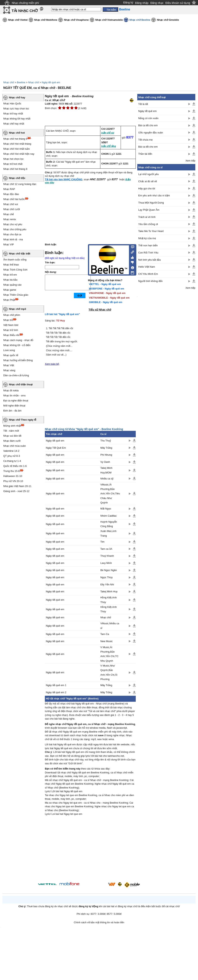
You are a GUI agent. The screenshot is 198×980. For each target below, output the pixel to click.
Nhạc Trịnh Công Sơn (15, 270)
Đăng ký (128, 3)
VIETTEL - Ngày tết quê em (105, 284)
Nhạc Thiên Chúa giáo (16, 295)
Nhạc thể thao (11, 265)
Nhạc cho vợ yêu (13, 224)
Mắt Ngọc (106, 509)
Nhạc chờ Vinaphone (76, 20)
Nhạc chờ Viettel (18, 20)
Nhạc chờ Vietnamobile (109, 20)
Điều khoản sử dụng (178, 3)
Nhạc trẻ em (10, 275)
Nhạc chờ (9, 82)
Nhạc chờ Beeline (140, 20)
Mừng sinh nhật (12, 426)
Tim (102, 542)
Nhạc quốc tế (11, 355)
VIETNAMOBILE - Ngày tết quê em (109, 298)
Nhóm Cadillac (109, 516)
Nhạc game (10, 290)
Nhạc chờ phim (12, 315)
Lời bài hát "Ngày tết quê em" (62, 314)
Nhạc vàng (9, 370)
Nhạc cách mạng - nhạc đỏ (18, 340)
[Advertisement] (90, 849)
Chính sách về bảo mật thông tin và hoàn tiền (99, 922)
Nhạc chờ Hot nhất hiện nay (19, 154)
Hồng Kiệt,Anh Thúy (108, 600)
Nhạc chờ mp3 (17, 309)
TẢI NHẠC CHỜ (25, 11)
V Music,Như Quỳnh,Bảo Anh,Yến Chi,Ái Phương (109, 672)
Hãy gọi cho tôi (147, 189)
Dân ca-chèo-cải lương (16, 375)
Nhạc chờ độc (17, 178)
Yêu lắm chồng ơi (148, 224)
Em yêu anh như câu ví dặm (154, 195)
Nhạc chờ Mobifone (46, 20)
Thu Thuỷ (106, 441)
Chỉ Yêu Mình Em (148, 274)
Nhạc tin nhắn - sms (14, 396)
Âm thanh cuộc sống (15, 260)
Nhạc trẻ (8, 320)
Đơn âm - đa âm (12, 411)
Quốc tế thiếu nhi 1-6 (15, 466)
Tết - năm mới (11, 431)
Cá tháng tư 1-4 (12, 461)
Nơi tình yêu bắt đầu (150, 260)
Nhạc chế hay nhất (14, 124)
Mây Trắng (106, 448)
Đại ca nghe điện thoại (16, 401)
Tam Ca (105, 634)
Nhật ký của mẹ (147, 238)
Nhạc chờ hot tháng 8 (15, 169)
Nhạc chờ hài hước (14, 199)
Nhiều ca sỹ (107, 479)
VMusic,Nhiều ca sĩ (110, 626)
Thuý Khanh (107, 556)
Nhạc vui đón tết (12, 436)
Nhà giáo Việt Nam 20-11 (17, 486)
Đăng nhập (142, 3)
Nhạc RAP (9, 189)
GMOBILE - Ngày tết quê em (106, 302)
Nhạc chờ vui (11, 204)
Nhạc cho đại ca (12, 234)
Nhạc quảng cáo (12, 285)
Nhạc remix (10, 219)
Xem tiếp (190, 161)
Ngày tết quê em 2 (56, 692)
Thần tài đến (145, 154)
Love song (9, 350)
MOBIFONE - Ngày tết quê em (107, 289)
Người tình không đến (150, 281)
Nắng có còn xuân (148, 118)
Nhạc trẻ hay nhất (13, 114)
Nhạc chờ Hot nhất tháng (17, 144)
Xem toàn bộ (52, 364)
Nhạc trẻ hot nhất (13, 164)
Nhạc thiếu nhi (11, 335)
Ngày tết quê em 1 (56, 685)
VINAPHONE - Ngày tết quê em (107, 293)
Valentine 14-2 (11, 451)
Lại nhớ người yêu (148, 174)
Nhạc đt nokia (11, 390)
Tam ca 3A (106, 549)
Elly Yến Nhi (107, 584)
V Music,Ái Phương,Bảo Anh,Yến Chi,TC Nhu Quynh (109, 654)
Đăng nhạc (157, 3)
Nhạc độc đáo (11, 194)
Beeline (21, 82)
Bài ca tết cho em (148, 125)
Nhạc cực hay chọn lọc (16, 109)
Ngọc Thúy (106, 577)
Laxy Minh (106, 563)
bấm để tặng (109, 146)
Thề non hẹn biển (148, 245)
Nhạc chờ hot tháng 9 (15, 139)
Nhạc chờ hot (17, 133)
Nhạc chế (9, 214)
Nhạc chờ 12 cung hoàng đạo (20, 184)
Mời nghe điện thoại (14, 406)
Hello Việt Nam (147, 267)
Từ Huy (61, 321)
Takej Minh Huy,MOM (106, 470)
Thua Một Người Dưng (151, 203)
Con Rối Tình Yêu (148, 253)
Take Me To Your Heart (151, 231)
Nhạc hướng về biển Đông (18, 360)
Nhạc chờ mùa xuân (15, 446)
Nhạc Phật (9, 300)
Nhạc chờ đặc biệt (20, 254)
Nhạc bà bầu (10, 280)
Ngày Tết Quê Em (56, 448)
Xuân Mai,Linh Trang (108, 533)
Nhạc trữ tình (11, 330)
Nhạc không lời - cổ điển (17, 345)
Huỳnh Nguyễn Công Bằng (109, 524)
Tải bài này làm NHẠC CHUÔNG (64, 179)
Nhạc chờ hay (17, 97)
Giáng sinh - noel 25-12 (16, 491)
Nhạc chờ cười (12, 209)
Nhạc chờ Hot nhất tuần (17, 149)
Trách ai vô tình (147, 217)
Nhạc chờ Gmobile (168, 20)
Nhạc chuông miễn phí (25, 3)
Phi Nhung (106, 455)
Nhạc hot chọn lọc (13, 159)
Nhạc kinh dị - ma (13, 239)
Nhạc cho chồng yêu (15, 229)
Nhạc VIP (9, 244)
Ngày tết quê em (51, 82)
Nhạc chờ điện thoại (21, 384)
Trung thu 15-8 (12, 471)
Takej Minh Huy (109, 591)
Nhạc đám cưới (12, 441)
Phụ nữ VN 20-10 (13, 481)
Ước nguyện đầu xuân (151, 133)
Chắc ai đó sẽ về (148, 181)
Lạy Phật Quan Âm (149, 210)
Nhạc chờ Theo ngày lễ (23, 420)
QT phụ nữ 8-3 (12, 456)
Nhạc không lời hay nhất (17, 119)
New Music (107, 641)
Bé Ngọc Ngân (109, 570)
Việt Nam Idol (11, 325)
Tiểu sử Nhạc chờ (100, 310)
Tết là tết (143, 104)
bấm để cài (108, 133)
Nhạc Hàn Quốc (12, 103)
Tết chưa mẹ (145, 140)
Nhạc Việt (9, 365)
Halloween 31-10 (13, 476)
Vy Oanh (105, 462)
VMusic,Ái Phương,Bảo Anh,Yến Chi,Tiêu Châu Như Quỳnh (110, 494)
